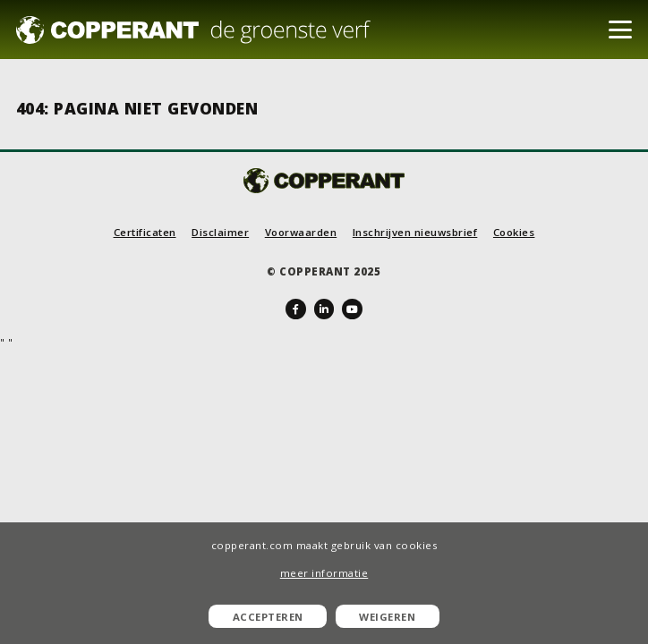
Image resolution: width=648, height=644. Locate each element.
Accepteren (268, 617)
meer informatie (324, 573)
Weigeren (387, 617)
